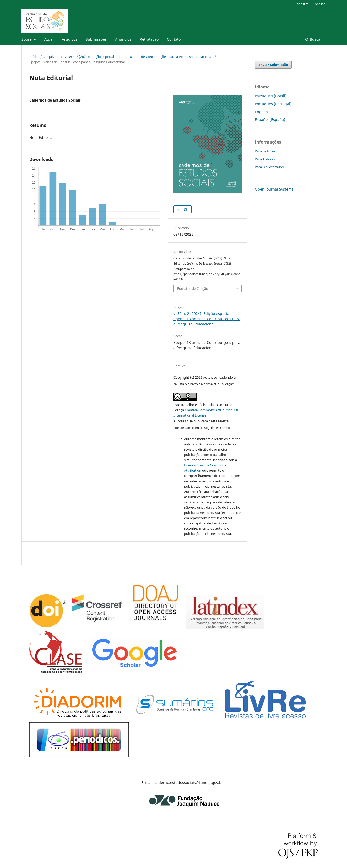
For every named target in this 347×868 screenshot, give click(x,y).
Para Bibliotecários (269, 167)
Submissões (96, 39)
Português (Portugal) (273, 104)
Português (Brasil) (271, 96)
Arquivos (70, 39)
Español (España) (270, 120)
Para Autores (265, 159)
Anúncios (123, 39)
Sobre (27, 39)
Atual (49, 39)
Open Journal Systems (274, 189)
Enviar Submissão (273, 65)
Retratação (149, 39)
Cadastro (302, 4)
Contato (174, 39)
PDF (184, 209)
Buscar (314, 39)
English (261, 112)
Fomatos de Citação (193, 288)
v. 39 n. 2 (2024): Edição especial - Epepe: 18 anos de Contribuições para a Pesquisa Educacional (138, 57)
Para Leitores (265, 151)
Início (34, 57)
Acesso (320, 4)
